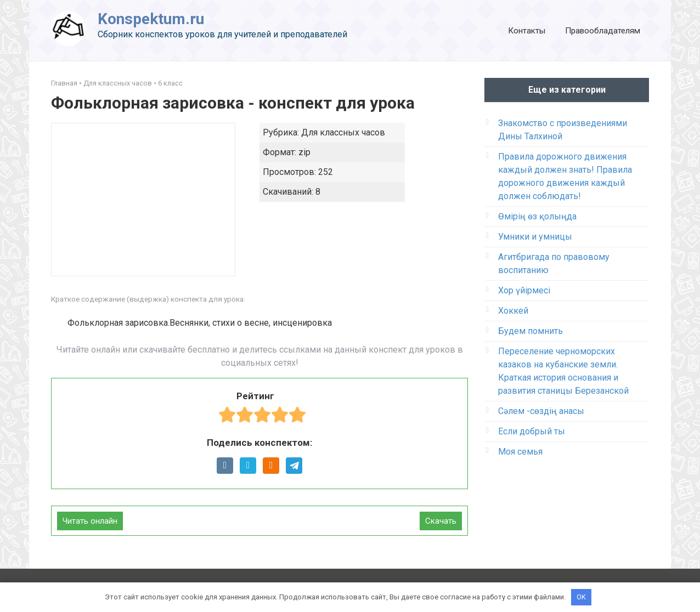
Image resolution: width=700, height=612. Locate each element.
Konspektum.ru (151, 19)
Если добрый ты (532, 431)
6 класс (170, 83)
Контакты (527, 31)
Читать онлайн (90, 521)
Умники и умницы (535, 237)
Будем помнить (530, 331)
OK (581, 597)
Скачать (441, 521)
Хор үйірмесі (524, 290)
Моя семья (520, 452)
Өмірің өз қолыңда (537, 216)
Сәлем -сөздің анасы (541, 411)
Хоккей (513, 311)
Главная (64, 83)
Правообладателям (603, 31)
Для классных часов (118, 83)
